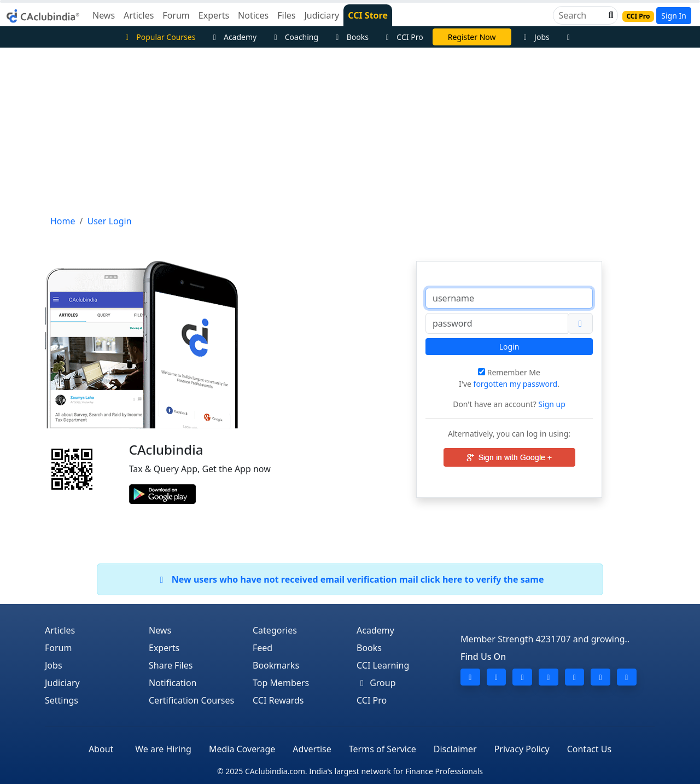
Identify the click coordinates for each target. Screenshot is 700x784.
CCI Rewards (278, 700)
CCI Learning (383, 665)
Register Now (472, 37)
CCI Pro (403, 37)
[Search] (581, 15)
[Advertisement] (350, 130)
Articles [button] (139, 15)
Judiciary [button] (322, 15)
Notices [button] (253, 15)
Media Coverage (242, 749)
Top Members (281, 683)
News (160, 630)
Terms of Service (383, 749)
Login (509, 347)
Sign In (674, 16)
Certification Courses (191, 700)
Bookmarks (276, 665)
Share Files (171, 665)
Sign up (551, 404)
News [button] (104, 15)
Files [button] (286, 15)
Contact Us (589, 749)
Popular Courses (159, 37)
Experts (164, 648)
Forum (58, 648)
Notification (173, 683)
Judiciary (62, 683)
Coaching (294, 37)
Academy (233, 37)
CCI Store (368, 15)
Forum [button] (176, 15)
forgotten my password (516, 384)
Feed (262, 648)
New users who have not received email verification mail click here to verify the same (350, 579)
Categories (275, 630)
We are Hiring (163, 749)
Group (376, 683)
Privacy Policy (522, 749)
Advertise (312, 749)
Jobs (535, 37)
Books (351, 37)
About (101, 749)
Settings (62, 700)
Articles (60, 630)
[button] (610, 15)
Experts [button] (214, 15)
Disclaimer (455, 749)
